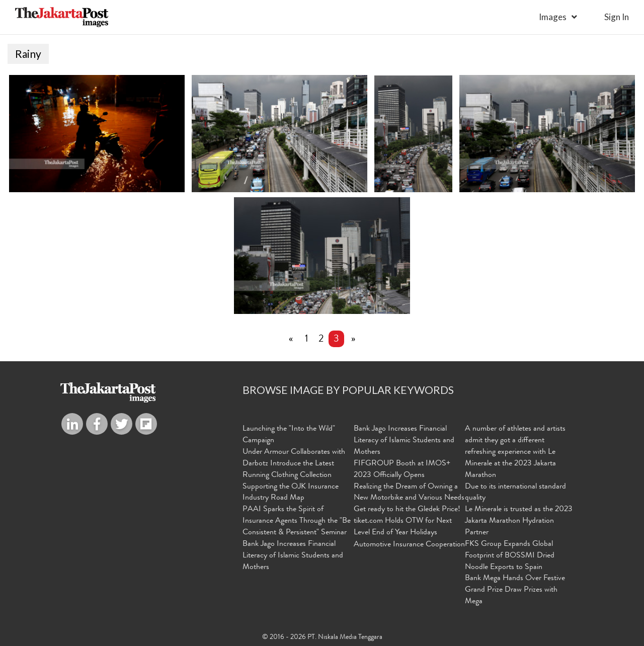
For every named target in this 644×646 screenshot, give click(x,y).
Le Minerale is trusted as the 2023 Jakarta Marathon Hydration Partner (519, 522)
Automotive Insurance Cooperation (409, 545)
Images (553, 17)
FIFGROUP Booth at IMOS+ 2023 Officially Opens (402, 470)
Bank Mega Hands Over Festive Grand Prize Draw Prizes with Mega (515, 591)
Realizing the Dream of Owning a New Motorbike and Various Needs (409, 493)
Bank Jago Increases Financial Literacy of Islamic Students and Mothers (293, 556)
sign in (617, 17)
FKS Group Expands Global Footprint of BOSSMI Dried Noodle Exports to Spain (510, 556)
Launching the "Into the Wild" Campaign (289, 435)
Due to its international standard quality (515, 493)
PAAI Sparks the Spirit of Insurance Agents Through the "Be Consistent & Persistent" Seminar (297, 522)
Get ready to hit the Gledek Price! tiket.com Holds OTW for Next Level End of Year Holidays (407, 522)
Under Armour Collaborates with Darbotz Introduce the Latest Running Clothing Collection (294, 464)
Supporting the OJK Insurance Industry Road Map (291, 493)
